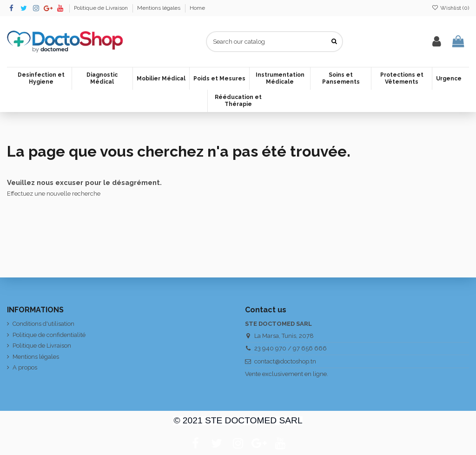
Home (197, 8)
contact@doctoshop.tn (285, 361)
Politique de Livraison (102, 8)
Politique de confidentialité (49, 335)
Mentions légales (159, 8)
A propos (25, 367)
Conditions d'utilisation (43, 324)
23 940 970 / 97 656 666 (291, 348)
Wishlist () (450, 8)
